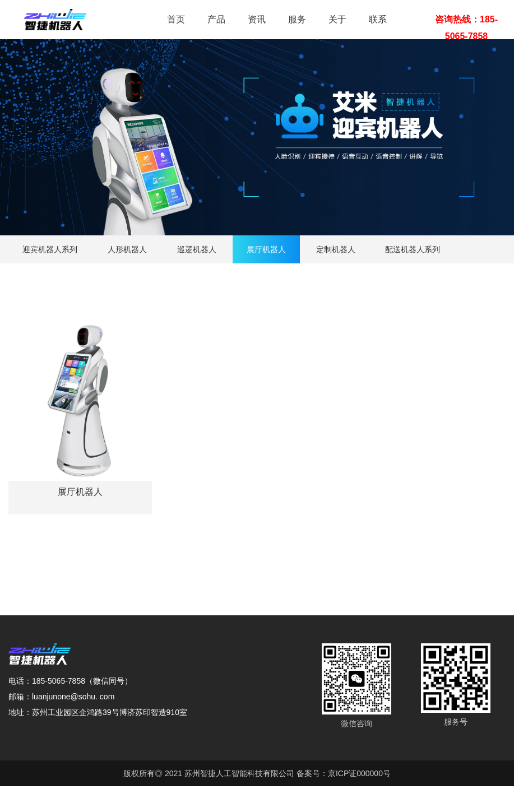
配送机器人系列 (413, 249)
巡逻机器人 (197, 249)
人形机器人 (127, 249)
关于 (337, 19)
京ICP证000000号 (359, 773)
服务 (297, 19)
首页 (176, 19)
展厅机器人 (266, 249)
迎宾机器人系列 (50, 249)
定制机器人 (336, 249)
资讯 (257, 19)
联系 (378, 19)
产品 (216, 19)
